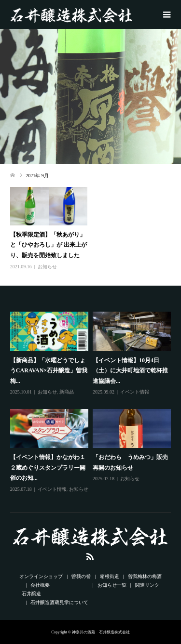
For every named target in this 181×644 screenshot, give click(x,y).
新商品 (67, 392)
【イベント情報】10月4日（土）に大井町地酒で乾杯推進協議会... (130, 371)
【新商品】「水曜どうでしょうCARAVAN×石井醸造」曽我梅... (49, 371)
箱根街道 (110, 576)
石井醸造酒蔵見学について (59, 602)
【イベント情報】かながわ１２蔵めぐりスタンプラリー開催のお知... (48, 467)
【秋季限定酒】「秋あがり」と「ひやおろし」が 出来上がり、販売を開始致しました (49, 245)
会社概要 (40, 585)
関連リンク (147, 585)
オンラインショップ (41, 576)
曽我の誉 (81, 576)
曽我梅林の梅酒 (145, 576)
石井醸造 (31, 594)
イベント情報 (135, 392)
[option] (93, 403)
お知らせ (47, 267)
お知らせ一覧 (112, 585)
